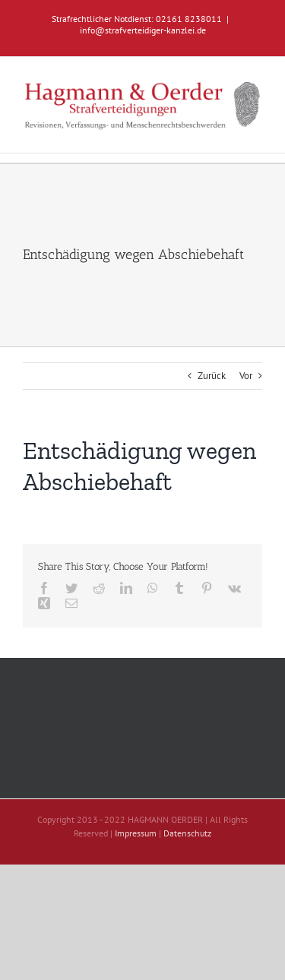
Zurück (212, 376)
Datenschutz (187, 833)
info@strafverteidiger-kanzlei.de (143, 30)
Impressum (136, 833)
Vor (246, 376)
